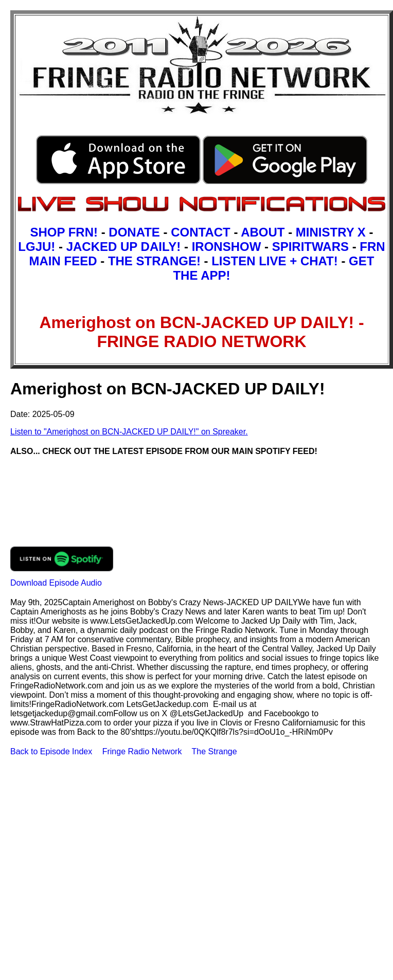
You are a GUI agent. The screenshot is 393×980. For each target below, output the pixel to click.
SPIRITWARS (310, 247)
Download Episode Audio (56, 583)
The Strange (215, 751)
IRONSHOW (227, 247)
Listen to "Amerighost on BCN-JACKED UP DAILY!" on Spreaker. (129, 432)
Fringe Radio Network (142, 751)
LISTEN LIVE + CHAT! (275, 261)
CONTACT (201, 232)
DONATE (134, 232)
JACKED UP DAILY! (124, 247)
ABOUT (263, 232)
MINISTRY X (331, 232)
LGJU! (37, 247)
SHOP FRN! (64, 232)
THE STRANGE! (154, 261)
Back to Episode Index (51, 751)
